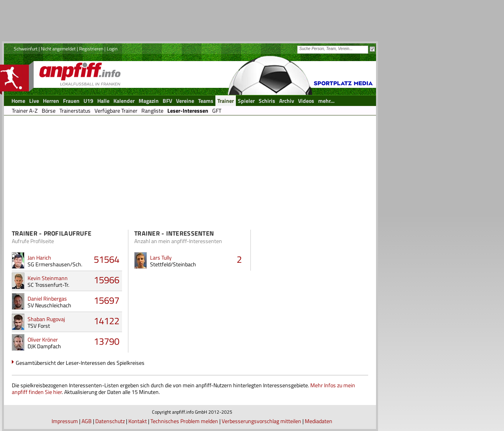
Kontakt (138, 421)
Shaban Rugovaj (46, 319)
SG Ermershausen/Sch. (55, 264)
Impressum (65, 421)
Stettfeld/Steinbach (173, 264)
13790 (107, 341)
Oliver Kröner (43, 339)
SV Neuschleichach (49, 305)
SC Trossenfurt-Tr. (48, 285)
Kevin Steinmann (48, 278)
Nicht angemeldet (58, 49)
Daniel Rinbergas (47, 298)
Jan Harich (39, 257)
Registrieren (91, 49)
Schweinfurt (26, 49)
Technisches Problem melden (184, 421)
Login (112, 49)
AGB (87, 421)
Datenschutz (110, 421)
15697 (107, 300)
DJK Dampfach (44, 346)
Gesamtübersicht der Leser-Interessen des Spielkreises (80, 363)
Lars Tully (161, 257)
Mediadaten (319, 421)
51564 (107, 259)
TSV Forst (39, 326)
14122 (107, 321)
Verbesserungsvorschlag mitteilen (261, 421)
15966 (107, 280)
